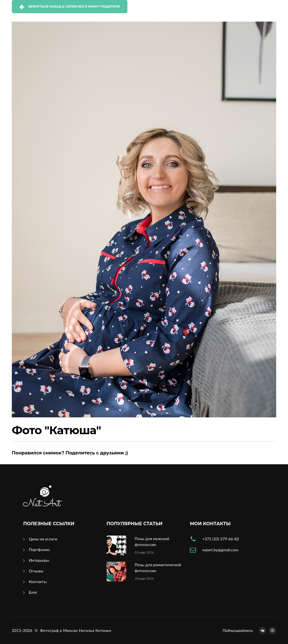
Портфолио (39, 549)
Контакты (38, 582)
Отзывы (36, 571)
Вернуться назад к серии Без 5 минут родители (74, 6)
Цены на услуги (43, 539)
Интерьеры (39, 560)
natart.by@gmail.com (220, 550)
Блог (33, 592)
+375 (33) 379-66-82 (221, 539)
